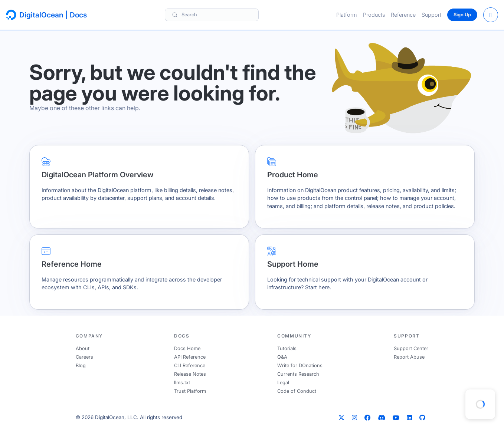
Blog (81, 366)
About (83, 348)
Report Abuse (409, 357)
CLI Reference (190, 366)
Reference (403, 15)
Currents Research (298, 374)
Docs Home (187, 348)
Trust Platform (190, 391)
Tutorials (287, 348)
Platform (347, 15)
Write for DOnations (300, 366)
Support (431, 15)
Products (374, 15)
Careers (84, 357)
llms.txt (182, 383)
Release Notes (190, 374)
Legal (283, 383)
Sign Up (462, 15)
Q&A (282, 357)
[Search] (212, 15)
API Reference (190, 357)
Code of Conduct (297, 391)
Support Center (411, 348)
